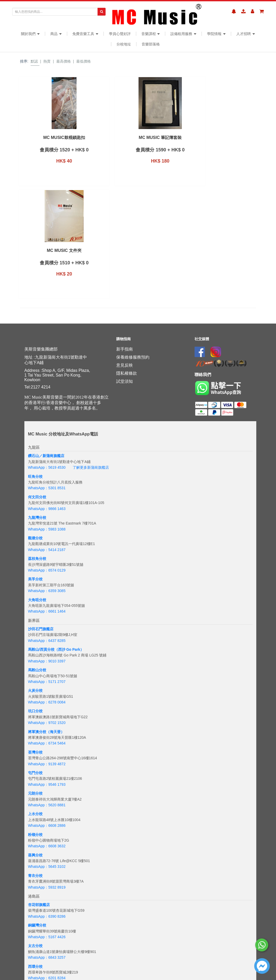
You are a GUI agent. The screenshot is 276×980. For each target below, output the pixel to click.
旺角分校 (35, 417)
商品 (56, 34)
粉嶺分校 (35, 775)
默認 (34, 61)
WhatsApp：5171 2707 (47, 622)
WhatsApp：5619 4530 (47, 408)
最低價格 (84, 61)
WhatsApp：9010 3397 (47, 601)
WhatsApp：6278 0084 (47, 642)
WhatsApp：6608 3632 (47, 786)
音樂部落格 (151, 44)
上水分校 (35, 754)
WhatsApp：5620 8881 (47, 745)
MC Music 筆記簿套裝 (108, 138)
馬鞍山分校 (37, 610)
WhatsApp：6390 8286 (47, 856)
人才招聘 (246, 34)
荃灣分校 (35, 692)
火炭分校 (35, 631)
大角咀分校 (37, 540)
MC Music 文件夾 (168, 138)
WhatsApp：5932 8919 (47, 827)
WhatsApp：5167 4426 (47, 877)
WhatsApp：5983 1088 (47, 469)
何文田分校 (37, 437)
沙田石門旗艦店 (41, 569)
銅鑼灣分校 (37, 865)
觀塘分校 (35, 478)
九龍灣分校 (37, 458)
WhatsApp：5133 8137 (47, 939)
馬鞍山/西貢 (38, 590)
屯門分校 (35, 713)
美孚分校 (35, 519)
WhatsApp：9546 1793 (47, 724)
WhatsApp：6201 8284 (47, 918)
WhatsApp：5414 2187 (47, 490)
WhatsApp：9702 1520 (47, 663)
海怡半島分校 (39, 927)
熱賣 (47, 61)
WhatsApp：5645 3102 (47, 807)
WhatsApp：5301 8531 (47, 428)
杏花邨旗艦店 (39, 845)
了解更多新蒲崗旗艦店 (91, 408)
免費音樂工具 (85, 34)
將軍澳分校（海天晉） (46, 672)
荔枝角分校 (37, 499)
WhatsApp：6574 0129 (47, 511)
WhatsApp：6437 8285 (47, 581)
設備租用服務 (183, 34)
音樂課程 (151, 34)
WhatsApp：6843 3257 (47, 898)
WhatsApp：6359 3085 (47, 531)
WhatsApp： (38, 968)
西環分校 (35, 907)
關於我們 (30, 34)
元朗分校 (35, 734)
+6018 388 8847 (61, 968)
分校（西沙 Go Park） (66, 590)
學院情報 (216, 34)
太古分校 (35, 886)
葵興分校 (35, 795)
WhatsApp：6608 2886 (47, 766)
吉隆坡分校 (37, 956)
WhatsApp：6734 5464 (47, 683)
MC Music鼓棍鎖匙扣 (47, 138)
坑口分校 (35, 651)
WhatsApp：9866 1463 (47, 449)
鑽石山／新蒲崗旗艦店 (46, 396)
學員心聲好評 (120, 34)
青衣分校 (35, 816)
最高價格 (64, 61)
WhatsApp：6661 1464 (47, 552)
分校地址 (124, 44)
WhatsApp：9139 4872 (47, 704)
